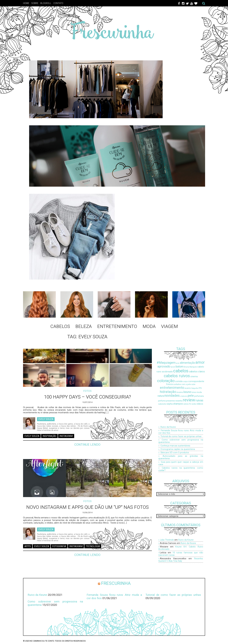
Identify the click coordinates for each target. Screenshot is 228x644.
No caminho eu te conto (42, 641)
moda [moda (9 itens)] (199, 392)
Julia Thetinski (167, 540)
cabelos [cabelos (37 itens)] (181, 371)
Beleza (84, 326)
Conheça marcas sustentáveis (175, 446)
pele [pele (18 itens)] (191, 396)
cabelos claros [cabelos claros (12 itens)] (197, 372)
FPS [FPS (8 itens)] (200, 388)
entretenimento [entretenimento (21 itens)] (172, 388)
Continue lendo (87, 445)
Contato (58, 3)
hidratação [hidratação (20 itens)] (168, 392)
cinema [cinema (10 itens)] (194, 377)
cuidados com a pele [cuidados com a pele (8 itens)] (182, 384)
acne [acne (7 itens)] (178, 363)
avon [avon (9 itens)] (173, 367)
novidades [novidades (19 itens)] (172, 396)
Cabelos (60, 326)
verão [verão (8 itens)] (194, 404)
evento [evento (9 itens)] (188, 388)
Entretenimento (117, 326)
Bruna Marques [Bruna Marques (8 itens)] (190, 367)
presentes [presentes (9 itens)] (170, 401)
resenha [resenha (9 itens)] (179, 401)
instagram (66, 436)
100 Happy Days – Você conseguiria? (87, 397)
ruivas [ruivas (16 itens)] (199, 400)
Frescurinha (116, 583)
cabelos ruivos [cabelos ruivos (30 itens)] (177, 376)
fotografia (59, 546)
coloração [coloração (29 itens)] (166, 381)
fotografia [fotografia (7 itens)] (195, 388)
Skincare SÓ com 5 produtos (175, 453)
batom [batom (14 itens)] (180, 366)
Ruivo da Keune (168, 427)
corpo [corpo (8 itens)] (185, 381)
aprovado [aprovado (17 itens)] (164, 366)
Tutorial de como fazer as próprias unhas (181, 436)
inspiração (49, 436)
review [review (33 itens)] (189, 400)
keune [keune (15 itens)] (187, 392)
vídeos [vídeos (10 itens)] (200, 404)
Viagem (169, 326)
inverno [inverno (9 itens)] (180, 392)
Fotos (87, 391)
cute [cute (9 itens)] (193, 384)
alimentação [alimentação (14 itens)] (187, 363)
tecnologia (93, 546)
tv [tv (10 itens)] (190, 404)
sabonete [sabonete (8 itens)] (162, 404)
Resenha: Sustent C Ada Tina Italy (181, 560)
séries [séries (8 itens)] (186, 404)
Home (26, 3)
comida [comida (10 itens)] (179, 381)
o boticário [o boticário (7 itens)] (184, 396)
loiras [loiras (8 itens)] (194, 392)
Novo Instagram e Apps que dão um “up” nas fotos (87, 507)
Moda (149, 326)
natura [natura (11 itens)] (161, 396)
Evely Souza (46, 419)
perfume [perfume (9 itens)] (162, 401)
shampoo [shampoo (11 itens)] (178, 404)
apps (28, 546)
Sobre (35, 3)
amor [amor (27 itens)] (200, 362)
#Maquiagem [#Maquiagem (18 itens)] (166, 363)
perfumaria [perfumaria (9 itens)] (199, 396)
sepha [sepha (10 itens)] (170, 404)
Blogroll (46, 3)
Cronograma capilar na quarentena (178, 449)
